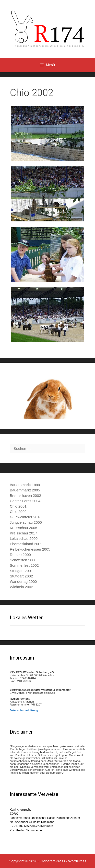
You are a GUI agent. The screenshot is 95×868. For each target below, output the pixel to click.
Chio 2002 (18, 512)
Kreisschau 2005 (24, 528)
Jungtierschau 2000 (26, 522)
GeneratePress (53, 861)
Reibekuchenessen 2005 (30, 549)
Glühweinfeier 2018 (26, 517)
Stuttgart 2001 (21, 571)
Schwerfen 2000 (23, 560)
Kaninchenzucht (20, 810)
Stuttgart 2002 (21, 576)
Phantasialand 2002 (26, 544)
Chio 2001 (18, 506)
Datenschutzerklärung (24, 710)
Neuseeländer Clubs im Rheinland (32, 822)
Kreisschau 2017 (24, 533)
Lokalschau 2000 (24, 538)
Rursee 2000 (20, 555)
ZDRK (14, 814)
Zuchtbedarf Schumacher (26, 830)
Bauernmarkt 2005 (25, 490)
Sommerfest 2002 (24, 565)
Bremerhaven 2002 (25, 495)
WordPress (77, 861)
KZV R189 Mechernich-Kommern (31, 826)
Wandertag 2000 (23, 581)
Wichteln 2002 (21, 587)
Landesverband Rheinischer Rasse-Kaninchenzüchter (45, 818)
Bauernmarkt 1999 (25, 485)
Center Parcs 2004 (25, 501)
